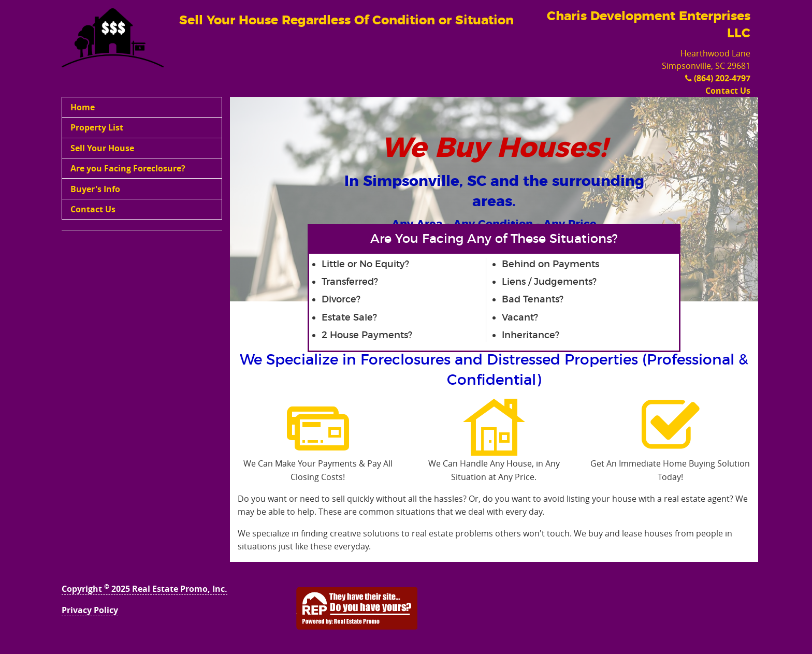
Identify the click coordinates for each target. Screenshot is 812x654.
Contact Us (728, 91)
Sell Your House (102, 148)
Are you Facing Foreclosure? (128, 168)
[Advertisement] (142, 306)
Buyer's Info (95, 189)
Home (83, 107)
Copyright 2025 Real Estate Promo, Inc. (144, 589)
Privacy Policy (90, 610)
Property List (97, 127)
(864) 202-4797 (718, 78)
